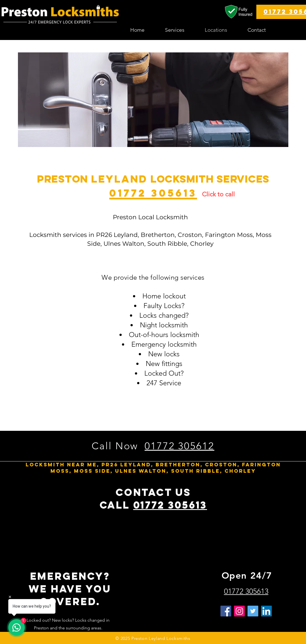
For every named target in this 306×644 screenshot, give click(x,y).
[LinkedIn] (266, 611)
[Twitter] (253, 611)
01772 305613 (170, 505)
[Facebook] (226, 611)
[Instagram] (239, 611)
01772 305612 (179, 446)
